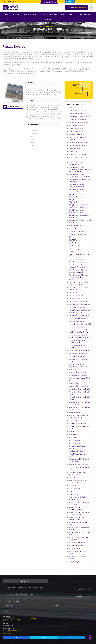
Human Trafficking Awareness (79, 315)
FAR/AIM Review (74, 240)
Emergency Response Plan (78, 234)
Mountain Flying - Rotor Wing (78, 386)
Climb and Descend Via (76, 134)
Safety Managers (74, 562)
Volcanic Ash (73, 485)
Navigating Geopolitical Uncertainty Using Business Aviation (26, 587)
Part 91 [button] (30, 100)
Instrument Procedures (76, 321)
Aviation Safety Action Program (79, 123)
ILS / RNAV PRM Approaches (78, 318)
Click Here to (76, 8)
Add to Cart (79, 94)
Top (90, 637)
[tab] (44, 83)
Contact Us (49, 2)
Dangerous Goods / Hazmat (78, 225)
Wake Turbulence (74, 488)
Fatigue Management (76, 249)
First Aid (71, 252)
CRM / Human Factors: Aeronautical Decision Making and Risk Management (80, 169)
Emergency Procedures (76, 231)
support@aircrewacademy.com (16, 631)
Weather (72, 491)
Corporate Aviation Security (78, 145)
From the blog (25, 581)
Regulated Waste (74, 431)
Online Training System (49, 15)
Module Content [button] (33, 124)
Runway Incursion (75, 443)
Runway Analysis (74, 437)
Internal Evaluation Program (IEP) (80, 324)
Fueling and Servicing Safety (78, 298)
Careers (48, 20)
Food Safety (73, 292)
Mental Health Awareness (77, 372)
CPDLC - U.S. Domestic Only (78, 154)
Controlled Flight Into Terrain (78, 142)
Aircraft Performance (76, 114)
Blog (63, 15)
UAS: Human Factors (76, 546)
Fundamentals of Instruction (78, 301)
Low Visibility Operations (77, 356)
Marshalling (73, 369)
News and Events (85, 15)
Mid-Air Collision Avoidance (78, 375)
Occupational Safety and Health (79, 389)
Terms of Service (8, 634)
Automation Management (77, 120)
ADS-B (71, 108)
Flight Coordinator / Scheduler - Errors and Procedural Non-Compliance (79, 277)
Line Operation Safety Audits (78, 353)
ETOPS (71, 237)
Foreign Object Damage (77, 295)
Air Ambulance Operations (77, 111)
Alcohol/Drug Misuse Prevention (79, 117)
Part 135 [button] (31, 83)
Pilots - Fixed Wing (12, 107)
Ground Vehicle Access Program (79, 304)
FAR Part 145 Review (76, 246)
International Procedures (77, 327)
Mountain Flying (74, 383)
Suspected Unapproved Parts (78, 464)
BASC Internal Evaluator (77, 126)
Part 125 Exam (74, 420)
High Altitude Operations (77, 307)
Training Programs (30, 15)
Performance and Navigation (78, 423)
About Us (72, 15)
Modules (16, 15)
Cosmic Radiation (75, 148)
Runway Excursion (75, 440)
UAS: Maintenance (75, 549)
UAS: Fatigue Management (78, 543)
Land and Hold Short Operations (79, 350)
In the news (71, 581)
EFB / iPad (72, 228)
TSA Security (73, 477)
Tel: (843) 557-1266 (13, 2)
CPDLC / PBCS (74, 151)
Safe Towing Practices (76, 451)
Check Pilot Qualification (77, 129)
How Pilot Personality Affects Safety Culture (21, 594)
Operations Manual (75, 412)
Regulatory (72, 434)
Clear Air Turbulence (75, 131)
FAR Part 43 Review (75, 243)
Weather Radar (74, 494)
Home (7, 15)
